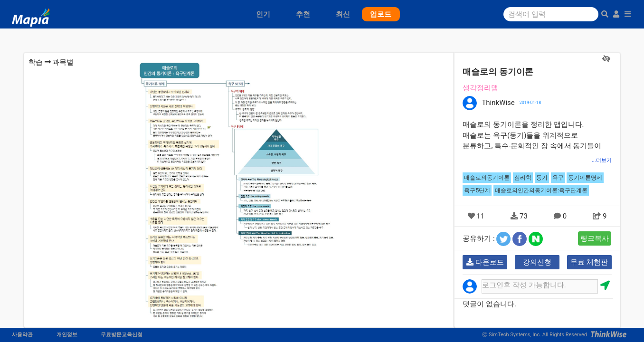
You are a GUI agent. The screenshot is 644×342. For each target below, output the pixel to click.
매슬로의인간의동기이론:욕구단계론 (541, 190)
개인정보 (67, 335)
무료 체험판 (589, 262)
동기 (542, 178)
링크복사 (595, 238)
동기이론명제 (585, 178)
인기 (263, 14)
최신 (343, 14)
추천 (303, 14)
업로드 (381, 14)
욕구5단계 (477, 190)
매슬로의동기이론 (487, 178)
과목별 (63, 62)
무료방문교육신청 (122, 335)
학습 (36, 62)
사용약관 (22, 335)
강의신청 (537, 262)
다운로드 (485, 262)
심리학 (523, 178)
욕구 (558, 178)
